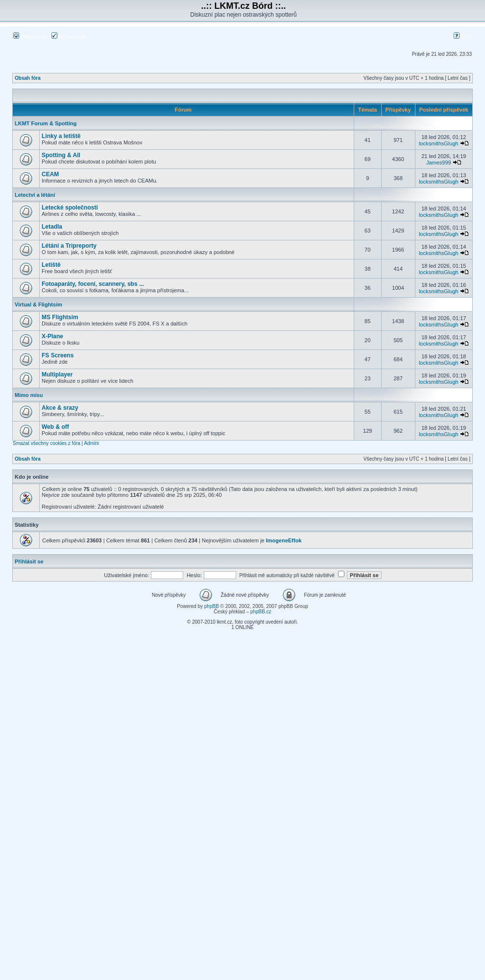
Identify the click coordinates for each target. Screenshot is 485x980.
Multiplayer (57, 374)
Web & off (55, 427)
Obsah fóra (28, 78)
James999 (439, 163)
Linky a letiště (61, 136)
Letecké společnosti (70, 208)
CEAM (50, 174)
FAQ (463, 37)
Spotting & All (61, 155)
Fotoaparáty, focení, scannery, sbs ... (93, 284)
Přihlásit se (30, 37)
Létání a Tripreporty (69, 246)
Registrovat (69, 37)
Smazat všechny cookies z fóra (47, 443)
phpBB (212, 606)
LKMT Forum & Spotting (46, 123)
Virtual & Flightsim (38, 304)
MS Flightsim (60, 317)
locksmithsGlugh (439, 143)
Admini (91, 443)
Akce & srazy (60, 408)
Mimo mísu (29, 395)
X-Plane (52, 336)
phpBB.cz (261, 612)
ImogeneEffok (284, 540)
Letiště (51, 265)
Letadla (52, 227)
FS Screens (58, 355)
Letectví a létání (35, 195)
